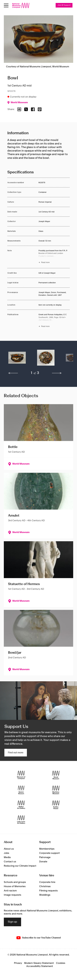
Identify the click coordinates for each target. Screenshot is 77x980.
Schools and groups (15, 882)
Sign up (12, 922)
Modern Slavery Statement (39, 963)
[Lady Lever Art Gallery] (21, 820)
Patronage (45, 857)
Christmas (45, 886)
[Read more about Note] (54, 257)
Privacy (18, 963)
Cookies (61, 963)
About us (9, 849)
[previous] (13, 373)
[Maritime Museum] (56, 790)
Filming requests (48, 891)
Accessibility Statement (40, 966)
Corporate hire (47, 882)
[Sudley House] (56, 805)
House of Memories (15, 886)
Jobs (7, 853)
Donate (43, 862)
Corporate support (49, 853)
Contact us (10, 862)
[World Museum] (56, 775)
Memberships (47, 849)
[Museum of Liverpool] (21, 775)
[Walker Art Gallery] (21, 805)
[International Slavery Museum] (21, 790)
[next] (57, 373)
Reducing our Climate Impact (20, 866)
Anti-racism (10, 891)
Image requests (13, 895)
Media (7, 857)
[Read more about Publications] (54, 321)
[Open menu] (6, 5)
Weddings (45, 895)
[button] (17, 359)
